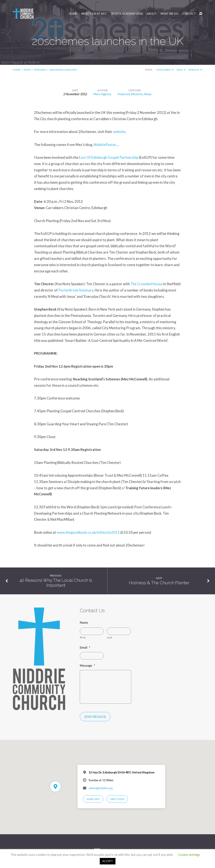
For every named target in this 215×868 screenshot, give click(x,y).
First (83, 637)
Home (73, 14)
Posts (27, 70)
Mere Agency (102, 94)
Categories (165, 70)
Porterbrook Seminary (76, 290)
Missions (137, 94)
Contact (189, 14)
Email (85, 647)
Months (195, 70)
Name (84, 623)
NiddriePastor (105, 145)
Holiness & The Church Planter (159, 583)
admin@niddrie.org (101, 788)
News (148, 94)
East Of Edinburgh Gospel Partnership (109, 157)
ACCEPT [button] (108, 861)
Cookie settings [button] (189, 855)
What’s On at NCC (94, 14)
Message (87, 666)
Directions (117, 799)
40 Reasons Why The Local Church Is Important (56, 583)
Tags (181, 70)
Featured (40, 70)
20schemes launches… (64, 70)
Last (110, 637)
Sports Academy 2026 (127, 14)
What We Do (169, 14)
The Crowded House (146, 284)
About (152, 14)
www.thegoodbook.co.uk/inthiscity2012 (88, 532)
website (119, 132)
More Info (93, 799)
